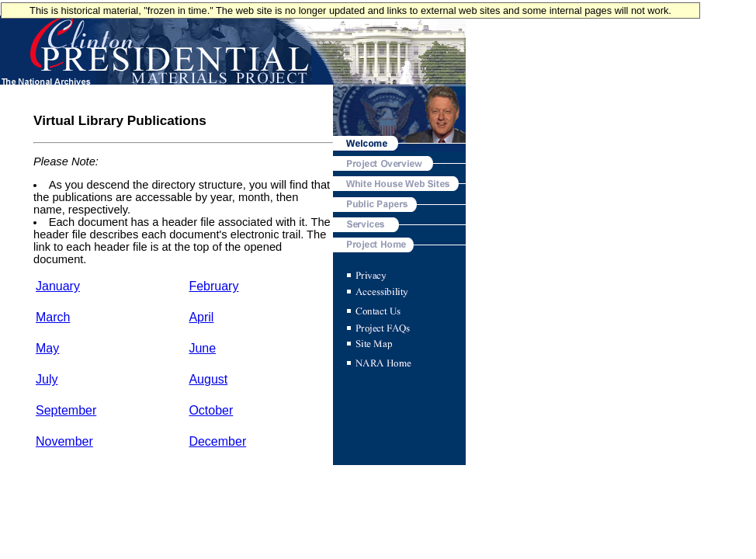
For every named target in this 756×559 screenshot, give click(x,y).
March (53, 317)
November (64, 441)
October (211, 410)
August (208, 379)
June (202, 348)
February (213, 286)
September (66, 410)
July (47, 379)
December (217, 441)
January (58, 286)
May (47, 348)
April (201, 317)
